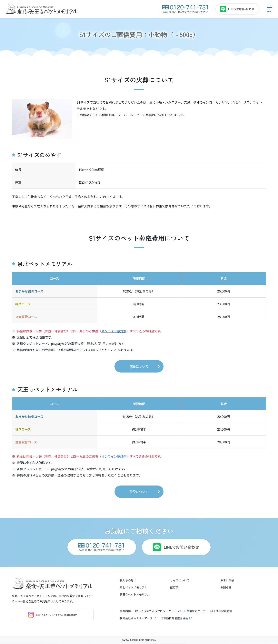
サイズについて (180, 581)
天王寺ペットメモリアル (135, 595)
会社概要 (125, 611)
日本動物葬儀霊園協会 (174, 618)
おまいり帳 (227, 581)
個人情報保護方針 (221, 611)
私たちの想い (128, 581)
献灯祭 (174, 588)
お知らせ (226, 588)
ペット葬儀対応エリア (192, 611)
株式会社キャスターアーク (136, 618)
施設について (139, 366)
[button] (269, 9)
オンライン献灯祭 (114, 331)
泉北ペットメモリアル (134, 588)
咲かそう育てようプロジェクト (154, 611)
